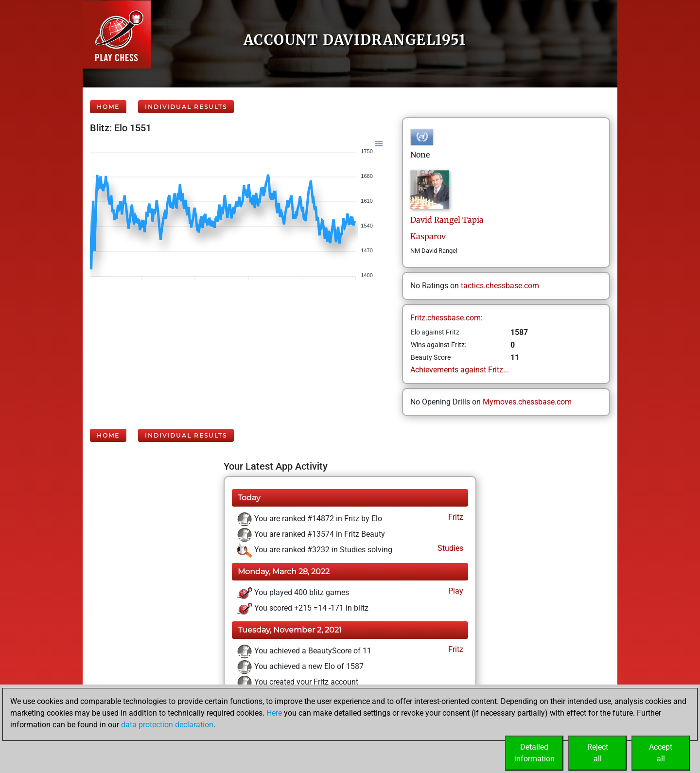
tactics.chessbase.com (500, 286)
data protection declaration (167, 725)
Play (455, 591)
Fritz (455, 517)
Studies (449, 548)
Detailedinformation (534, 753)
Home (108, 107)
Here (274, 713)
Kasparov (428, 236)
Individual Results (186, 107)
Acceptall (661, 753)
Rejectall (598, 753)
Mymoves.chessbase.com (527, 402)
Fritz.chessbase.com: (446, 318)
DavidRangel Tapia (447, 220)
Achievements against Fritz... (460, 370)
